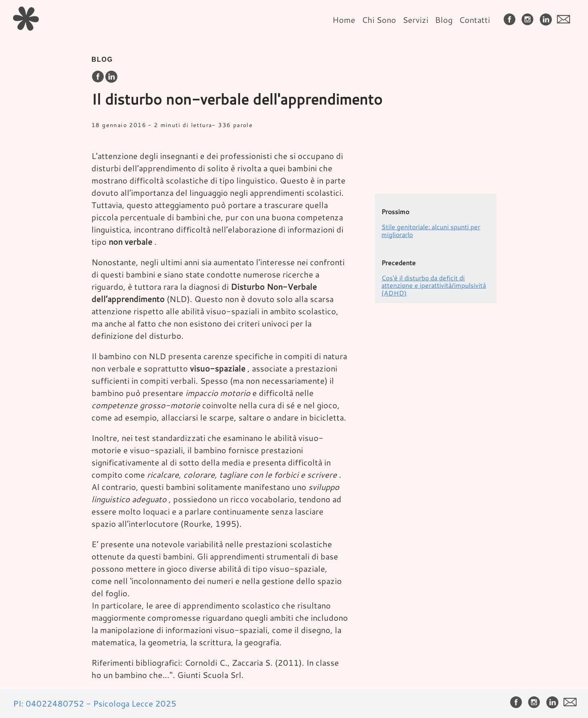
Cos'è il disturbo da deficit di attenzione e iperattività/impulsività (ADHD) (434, 285)
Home (344, 20)
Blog (444, 20)
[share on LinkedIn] (111, 77)
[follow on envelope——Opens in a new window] (565, 20)
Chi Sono (379, 20)
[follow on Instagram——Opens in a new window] (529, 20)
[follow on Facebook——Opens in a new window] (511, 20)
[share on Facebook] (98, 77)
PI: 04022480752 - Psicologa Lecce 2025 (95, 703)
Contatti (474, 20)
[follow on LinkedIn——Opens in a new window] (547, 20)
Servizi (415, 20)
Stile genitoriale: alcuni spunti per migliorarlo (431, 230)
